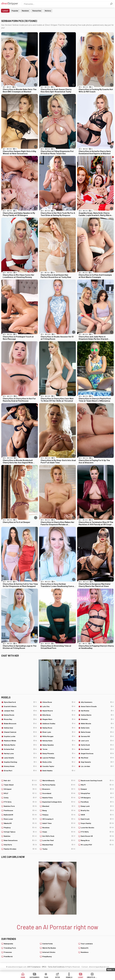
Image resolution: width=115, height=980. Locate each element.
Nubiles (20, 836)
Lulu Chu (59, 706)
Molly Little (59, 762)
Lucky (81, 977)
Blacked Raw (59, 845)
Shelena (97, 719)
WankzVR (20, 823)
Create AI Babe (92, 977)
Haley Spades (59, 745)
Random (25, 11)
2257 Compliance (34, 967)
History (48, 11)
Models (69, 977)
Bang (59, 810)
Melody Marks (20, 745)
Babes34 (85, 948)
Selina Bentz (97, 715)
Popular (15, 11)
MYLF (20, 793)
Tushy (59, 849)
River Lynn (59, 732)
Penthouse (20, 810)
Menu (109, 970)
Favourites (37, 11)
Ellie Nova (59, 715)
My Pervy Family (59, 785)
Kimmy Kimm (20, 766)
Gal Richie (97, 711)
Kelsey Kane (59, 741)
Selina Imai (20, 728)
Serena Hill (97, 736)
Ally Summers (97, 702)
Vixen (59, 832)
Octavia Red (20, 749)
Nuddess (85, 952)
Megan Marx (59, 719)
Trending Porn (10, 948)
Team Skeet (20, 785)
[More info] (36, 85)
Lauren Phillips (59, 758)
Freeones (8, 952)
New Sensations (20, 840)
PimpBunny (47, 956)
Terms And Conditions (56, 967)
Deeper (97, 789)
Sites (57, 977)
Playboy (20, 828)
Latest (5, 11)
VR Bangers (97, 798)
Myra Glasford (20, 702)
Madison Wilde (20, 741)
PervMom (97, 802)
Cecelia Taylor (59, 766)
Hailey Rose (59, 728)
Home (23, 977)
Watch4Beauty (59, 781)
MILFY (97, 785)
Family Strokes (20, 849)
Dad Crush (97, 819)
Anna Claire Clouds (97, 706)
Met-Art (20, 781)
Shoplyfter (97, 793)
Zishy (20, 798)
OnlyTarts (20, 845)
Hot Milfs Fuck (59, 836)
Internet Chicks (49, 952)
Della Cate (97, 728)
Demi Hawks (59, 771)
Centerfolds (48, 944)
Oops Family (97, 823)
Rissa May (20, 719)
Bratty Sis (97, 810)
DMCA (44, 967)
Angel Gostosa (97, 753)
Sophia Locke (20, 736)
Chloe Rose (59, 702)
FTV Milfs (97, 832)
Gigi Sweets (97, 762)
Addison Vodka (59, 724)
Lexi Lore (97, 741)
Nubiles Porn (20, 806)
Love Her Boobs (97, 828)
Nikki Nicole (97, 724)
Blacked (59, 806)
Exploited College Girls (59, 802)
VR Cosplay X (59, 819)
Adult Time (59, 823)
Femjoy (59, 815)
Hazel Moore (59, 711)
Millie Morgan (59, 736)
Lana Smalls (20, 758)
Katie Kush (97, 745)
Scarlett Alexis (20, 706)
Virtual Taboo (20, 832)
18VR (97, 815)
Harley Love (20, 753)
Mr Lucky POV (97, 845)
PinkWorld (8, 956)
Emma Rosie (20, 715)
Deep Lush (97, 806)
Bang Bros (97, 840)
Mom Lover (20, 819)
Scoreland (59, 793)
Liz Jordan (97, 766)
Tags (46, 977)
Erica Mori (20, 771)
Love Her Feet (59, 840)
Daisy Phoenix (59, 753)
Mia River (97, 758)
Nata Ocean (97, 732)
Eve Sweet (97, 749)
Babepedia (8, 944)
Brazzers (59, 789)
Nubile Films (59, 798)
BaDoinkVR (20, 815)
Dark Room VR (97, 836)
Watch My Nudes (49, 948)
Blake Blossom (20, 724)
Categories (34, 977)
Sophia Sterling (20, 762)
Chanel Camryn (20, 732)
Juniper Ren (20, 711)
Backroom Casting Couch (97, 781)
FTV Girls (20, 802)
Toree (59, 749)
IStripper (20, 789)
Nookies (59, 828)
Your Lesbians (87, 944)
